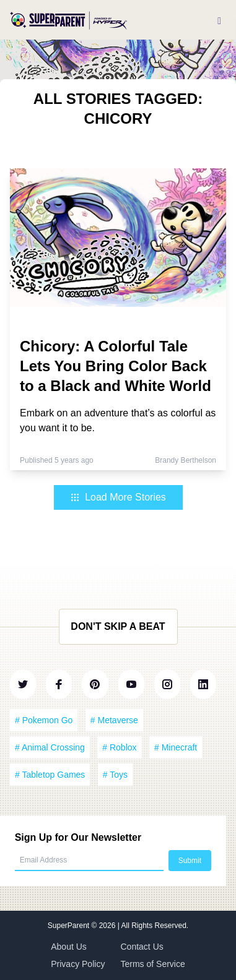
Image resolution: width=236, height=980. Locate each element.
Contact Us (142, 947)
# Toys (115, 775)
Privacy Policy (78, 964)
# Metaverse (114, 720)
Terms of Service (153, 964)
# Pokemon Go (44, 720)
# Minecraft (176, 747)
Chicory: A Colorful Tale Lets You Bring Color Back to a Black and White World (116, 366)
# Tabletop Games (50, 775)
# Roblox (119, 747)
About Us (69, 947)
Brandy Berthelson (186, 460)
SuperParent (70, 926)
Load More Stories (118, 497)
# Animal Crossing (50, 747)
